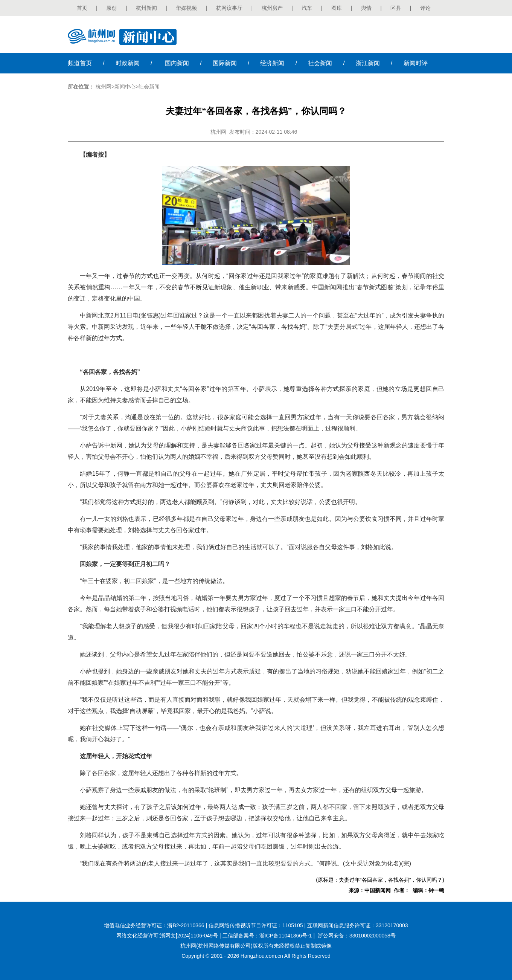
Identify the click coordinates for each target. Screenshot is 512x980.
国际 (225, 63)
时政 (128, 63)
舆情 (366, 8)
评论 (425, 8)
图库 (337, 8)
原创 (111, 8)
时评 (416, 63)
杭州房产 (272, 8)
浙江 (368, 63)
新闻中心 (125, 87)
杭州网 (104, 87)
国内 (177, 63)
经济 (272, 63)
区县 (396, 8)
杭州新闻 (146, 8)
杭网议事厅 (229, 8)
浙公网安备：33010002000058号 (357, 936)
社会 (320, 63)
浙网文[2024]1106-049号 (189, 936)
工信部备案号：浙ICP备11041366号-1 (267, 936)
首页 (82, 8)
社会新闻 (149, 87)
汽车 (307, 8)
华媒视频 (186, 8)
